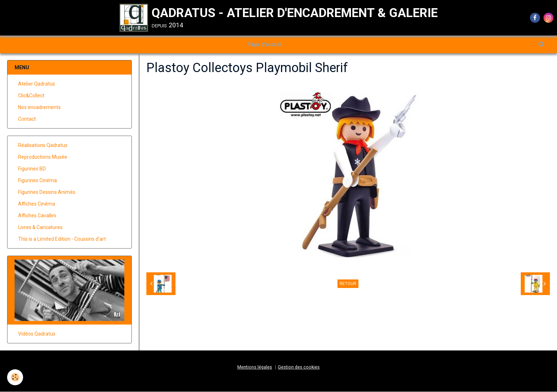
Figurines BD (32, 169)
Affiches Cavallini (37, 216)
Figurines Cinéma (37, 181)
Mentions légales (255, 367)
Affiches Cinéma (37, 204)
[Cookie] (15, 377)
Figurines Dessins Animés (47, 192)
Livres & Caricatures (40, 228)
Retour (348, 284)
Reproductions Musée (43, 157)
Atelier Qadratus (37, 84)
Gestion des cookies (299, 367)
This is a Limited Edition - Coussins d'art (62, 239)
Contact (27, 119)
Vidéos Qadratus (37, 334)
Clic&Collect (31, 96)
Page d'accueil (265, 44)
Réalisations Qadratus (43, 146)
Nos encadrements (39, 108)
